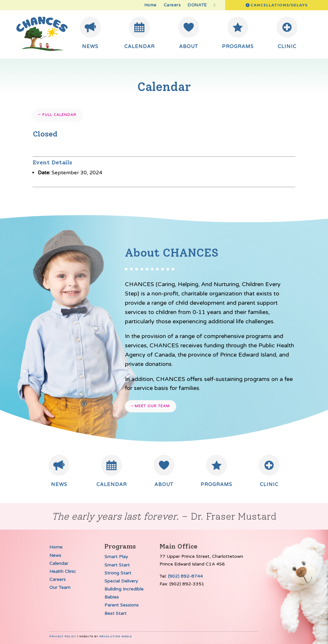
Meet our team (152, 406)
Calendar (59, 563)
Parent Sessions (122, 605)
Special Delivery (121, 581)
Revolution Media (116, 636)
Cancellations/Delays (279, 5)
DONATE (197, 5)
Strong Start (118, 573)
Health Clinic (63, 571)
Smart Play (116, 557)
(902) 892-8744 (185, 576)
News (55, 555)
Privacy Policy (63, 636)
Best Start (115, 613)
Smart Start (117, 565)
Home (151, 5)
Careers (172, 5)
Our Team (60, 587)
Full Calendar (59, 115)
